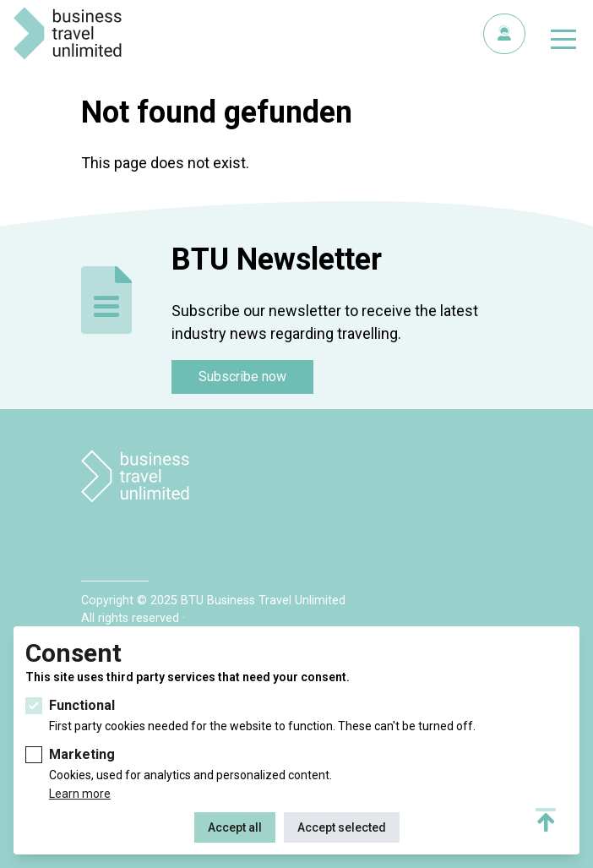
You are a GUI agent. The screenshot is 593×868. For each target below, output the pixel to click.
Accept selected (342, 827)
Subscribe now (242, 377)
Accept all (235, 827)
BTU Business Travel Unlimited (68, 34)
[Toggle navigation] (563, 42)
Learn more (80, 794)
